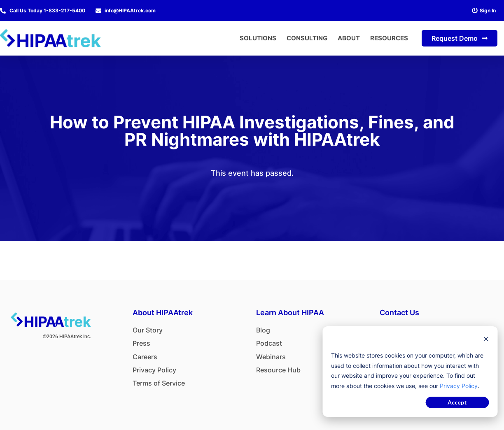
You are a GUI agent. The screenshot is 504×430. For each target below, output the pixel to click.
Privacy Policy (459, 386)
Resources (389, 38)
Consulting (307, 38)
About (349, 38)
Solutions (258, 38)
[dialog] (410, 372)
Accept (457, 402)
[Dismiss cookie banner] (486, 340)
